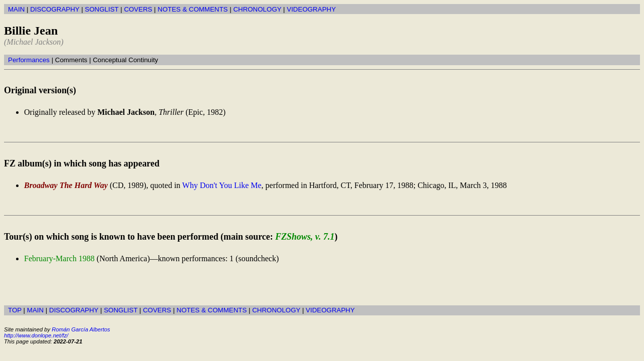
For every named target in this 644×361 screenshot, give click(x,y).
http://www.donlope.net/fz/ (36, 335)
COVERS (138, 9)
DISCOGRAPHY (55, 9)
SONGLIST (101, 9)
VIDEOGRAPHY (311, 9)
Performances (29, 60)
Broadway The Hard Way (66, 185)
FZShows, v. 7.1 (305, 237)
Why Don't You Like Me (222, 185)
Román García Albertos (81, 329)
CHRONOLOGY (257, 9)
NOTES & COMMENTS (193, 9)
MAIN (16, 9)
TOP (15, 310)
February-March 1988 (59, 258)
